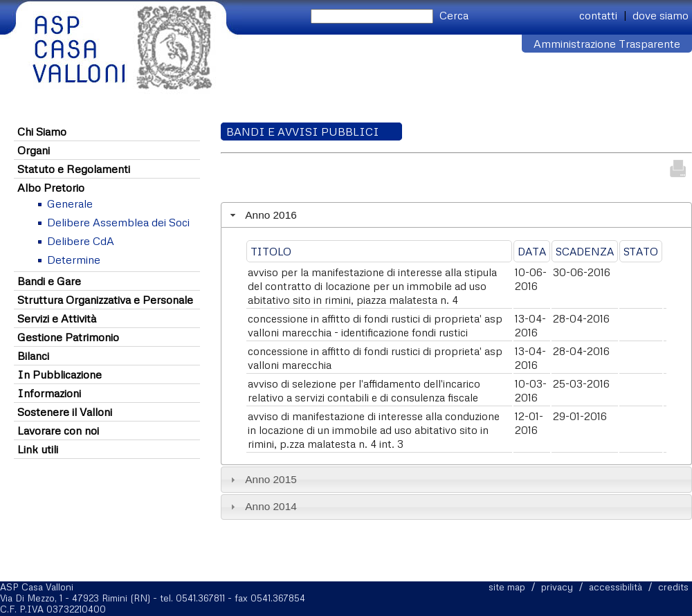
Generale (70, 203)
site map (507, 587)
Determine (74, 260)
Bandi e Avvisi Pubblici (303, 132)
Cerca (454, 15)
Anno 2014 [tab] (262, 506)
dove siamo (661, 15)
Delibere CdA (81, 241)
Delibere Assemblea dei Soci (118, 222)
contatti (598, 15)
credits (673, 587)
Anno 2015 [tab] (262, 479)
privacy (557, 587)
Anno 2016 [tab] (262, 215)
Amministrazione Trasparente (607, 44)
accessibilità (616, 587)
